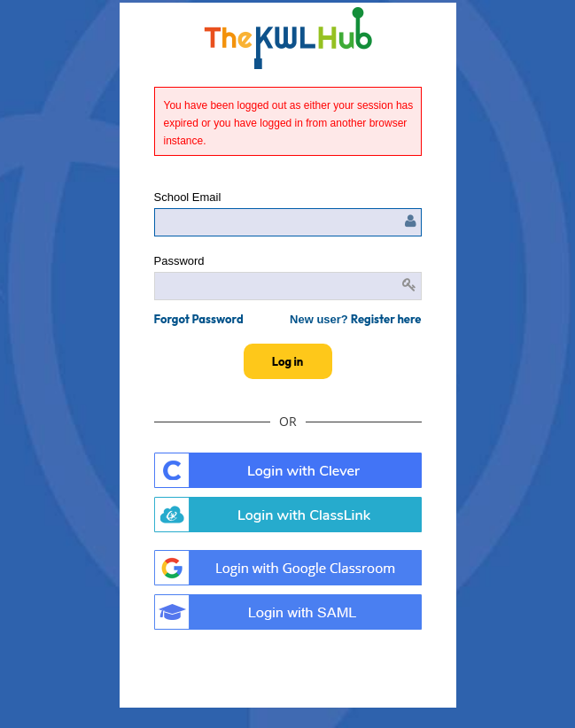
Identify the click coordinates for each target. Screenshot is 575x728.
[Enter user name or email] (288, 222)
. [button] (288, 568)
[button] (199, 319)
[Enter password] (288, 286)
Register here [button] (386, 319)
